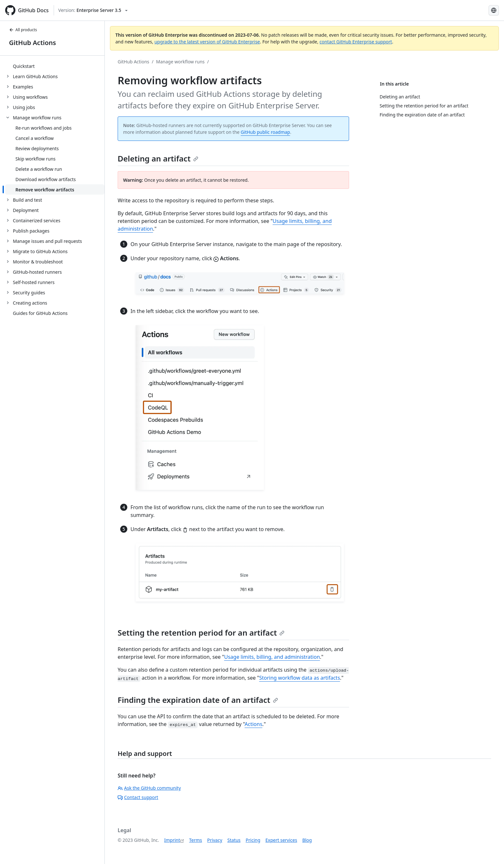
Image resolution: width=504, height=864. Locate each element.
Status (234, 840)
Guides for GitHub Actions (40, 313)
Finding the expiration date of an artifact (198, 700)
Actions (253, 724)
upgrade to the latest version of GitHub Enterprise (207, 42)
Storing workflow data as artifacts (300, 678)
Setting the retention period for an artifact (201, 633)
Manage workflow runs (180, 62)
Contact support (138, 797)
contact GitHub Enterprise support (356, 42)
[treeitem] (55, 66)
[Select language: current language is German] (494, 10)
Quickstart (24, 66)
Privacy (215, 840)
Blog (307, 840)
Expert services (281, 840)
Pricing (253, 840)
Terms (195, 840)
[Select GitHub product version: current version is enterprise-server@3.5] (93, 10)
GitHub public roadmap (265, 132)
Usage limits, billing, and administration (272, 657)
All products (23, 30)
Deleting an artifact (158, 158)
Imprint (172, 840)
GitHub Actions (32, 43)
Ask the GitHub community (149, 788)
